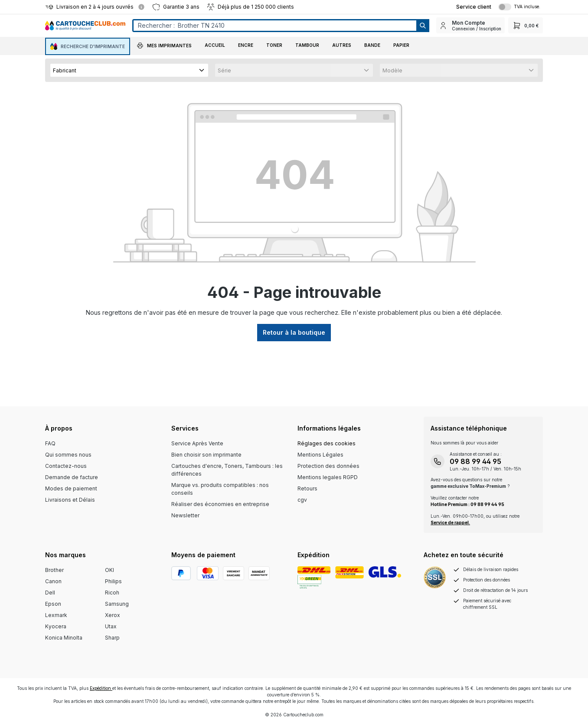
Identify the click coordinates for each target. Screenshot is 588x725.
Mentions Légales (320, 455)
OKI (109, 570)
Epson (53, 604)
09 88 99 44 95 (475, 461)
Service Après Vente (197, 443)
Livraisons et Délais (70, 500)
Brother (54, 570)
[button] (164, 46)
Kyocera (56, 626)
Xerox (113, 615)
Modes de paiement (71, 488)
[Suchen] (422, 26)
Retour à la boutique (294, 332)
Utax (111, 626)
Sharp (112, 638)
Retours (307, 488)
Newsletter (185, 515)
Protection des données (328, 466)
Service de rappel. (450, 523)
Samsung (117, 604)
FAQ (50, 443)
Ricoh (112, 593)
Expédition (101, 688)
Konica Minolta (64, 638)
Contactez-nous (66, 466)
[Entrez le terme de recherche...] (274, 26)
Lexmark (56, 615)
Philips (113, 581)
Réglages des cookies (327, 443)
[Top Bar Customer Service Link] (474, 7)
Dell (50, 593)
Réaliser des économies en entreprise (220, 504)
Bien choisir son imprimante (206, 455)
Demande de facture (72, 477)
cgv (302, 500)
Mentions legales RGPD (328, 477)
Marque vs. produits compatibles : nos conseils (220, 489)
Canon (53, 581)
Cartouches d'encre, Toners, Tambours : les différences (227, 470)
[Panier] (526, 25)
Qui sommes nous (68, 455)
